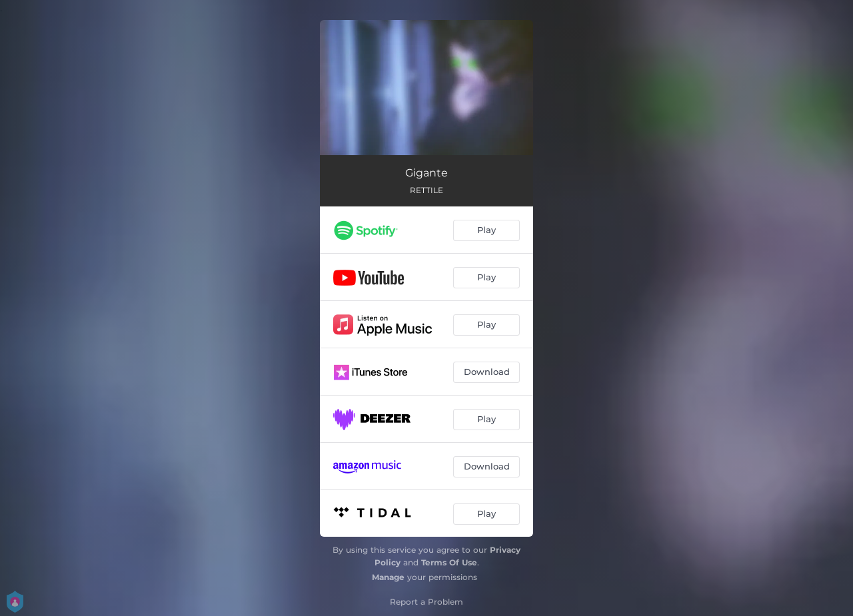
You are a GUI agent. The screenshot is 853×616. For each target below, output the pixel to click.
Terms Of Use (449, 562)
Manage (388, 577)
